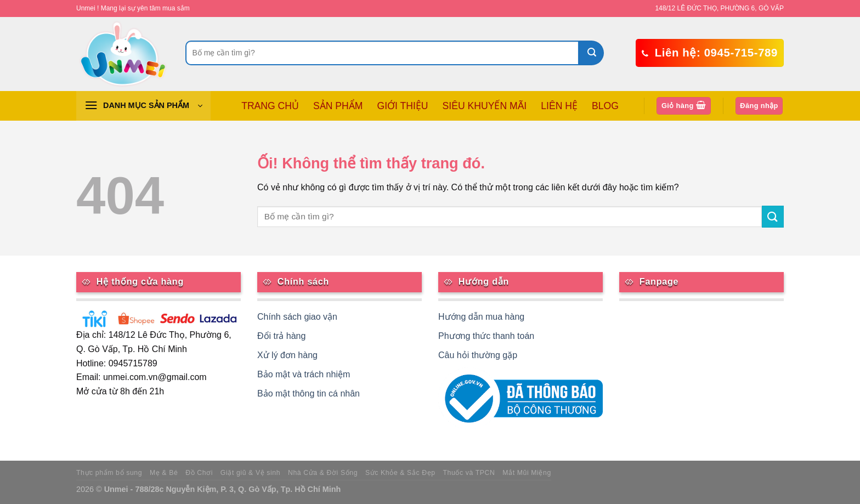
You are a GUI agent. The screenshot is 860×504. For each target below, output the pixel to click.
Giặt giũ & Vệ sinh (250, 473)
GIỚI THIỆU (402, 106)
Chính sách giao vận (297, 317)
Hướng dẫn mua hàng (481, 317)
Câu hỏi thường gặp (478, 355)
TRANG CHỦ (270, 106)
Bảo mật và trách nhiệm (304, 374)
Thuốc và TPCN (469, 473)
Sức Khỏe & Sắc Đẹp (400, 473)
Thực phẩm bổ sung (109, 473)
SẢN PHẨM (338, 106)
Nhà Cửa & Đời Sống (323, 473)
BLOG (605, 106)
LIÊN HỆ (559, 106)
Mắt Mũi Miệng (527, 473)
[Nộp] (592, 53)
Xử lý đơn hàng (287, 355)
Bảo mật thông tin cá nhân (309, 393)
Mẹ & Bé (164, 473)
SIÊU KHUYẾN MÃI (485, 106)
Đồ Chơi (199, 473)
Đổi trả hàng (281, 336)
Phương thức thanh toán (486, 336)
